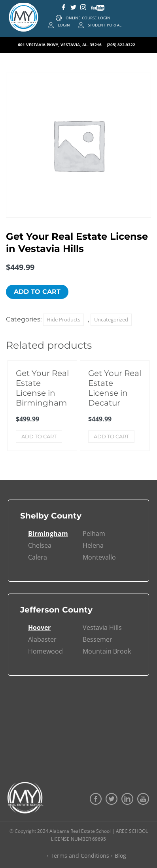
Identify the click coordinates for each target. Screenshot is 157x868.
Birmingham (48, 534)
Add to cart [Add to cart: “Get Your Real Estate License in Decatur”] (111, 436)
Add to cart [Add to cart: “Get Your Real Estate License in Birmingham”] (39, 436)
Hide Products (63, 319)
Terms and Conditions (80, 856)
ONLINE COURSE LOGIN (88, 18)
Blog (120, 856)
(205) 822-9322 (121, 45)
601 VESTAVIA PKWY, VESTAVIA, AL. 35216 (60, 45)
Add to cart (37, 292)
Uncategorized (111, 319)
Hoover (39, 628)
